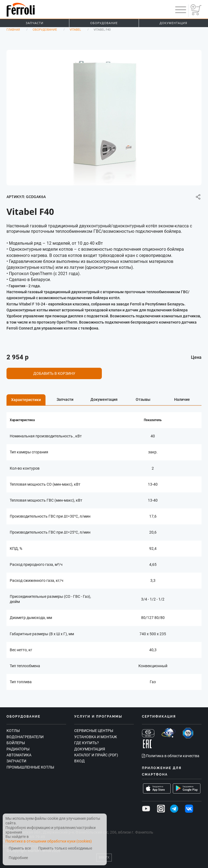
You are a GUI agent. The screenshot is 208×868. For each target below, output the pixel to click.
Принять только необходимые (65, 848)
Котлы (13, 731)
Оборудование (104, 23)
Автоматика (19, 755)
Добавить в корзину (54, 373)
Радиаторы (18, 749)
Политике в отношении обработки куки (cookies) (49, 841)
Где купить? (87, 743)
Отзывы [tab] (143, 399)
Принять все (20, 848)
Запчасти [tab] (65, 399)
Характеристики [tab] (26, 400)
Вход (79, 761)
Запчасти (35, 23)
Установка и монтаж (96, 737)
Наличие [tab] (182, 399)
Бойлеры (16, 743)
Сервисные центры (94, 731)
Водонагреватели (25, 737)
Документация (173, 23)
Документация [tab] (104, 399)
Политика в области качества (171, 756)
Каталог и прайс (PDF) (96, 755)
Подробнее (18, 858)
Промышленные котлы (30, 767)
